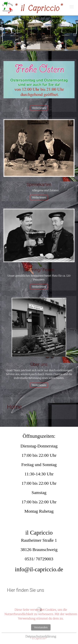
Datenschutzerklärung (41, 636)
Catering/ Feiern (39, 270)
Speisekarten (39, 185)
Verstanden (41, 627)
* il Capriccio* (39, 8)
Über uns (39, 364)
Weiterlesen (39, 108)
